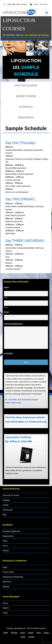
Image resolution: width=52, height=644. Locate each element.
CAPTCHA (8, 354)
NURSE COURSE (26, 96)
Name (7, 287)
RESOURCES (26, 118)
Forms (5, 546)
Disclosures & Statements (13, 577)
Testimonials (8, 510)
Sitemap (6, 587)
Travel (5, 603)
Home (6, 633)
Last (6, 307)
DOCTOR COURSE (26, 86)
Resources (7, 582)
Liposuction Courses (11, 495)
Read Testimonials (13, 403)
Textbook (6, 500)
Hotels (5, 613)
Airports (6, 608)
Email (7, 312)
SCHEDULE (26, 107)
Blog (4, 515)
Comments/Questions (13, 324)
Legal (5, 567)
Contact (6, 551)
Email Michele (39, 4)
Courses (14, 633)
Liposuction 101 (20, 628)
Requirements (8, 536)
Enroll (23, 633)
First (6, 298)
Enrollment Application (12, 531)
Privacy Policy (8, 572)
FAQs (5, 541)
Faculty (6, 505)
